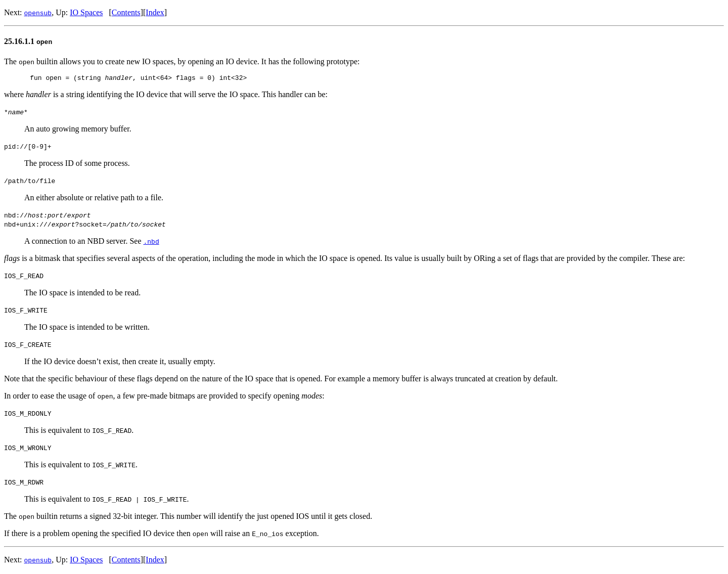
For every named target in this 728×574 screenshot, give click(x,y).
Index (155, 12)
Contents (126, 12)
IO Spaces (86, 12)
